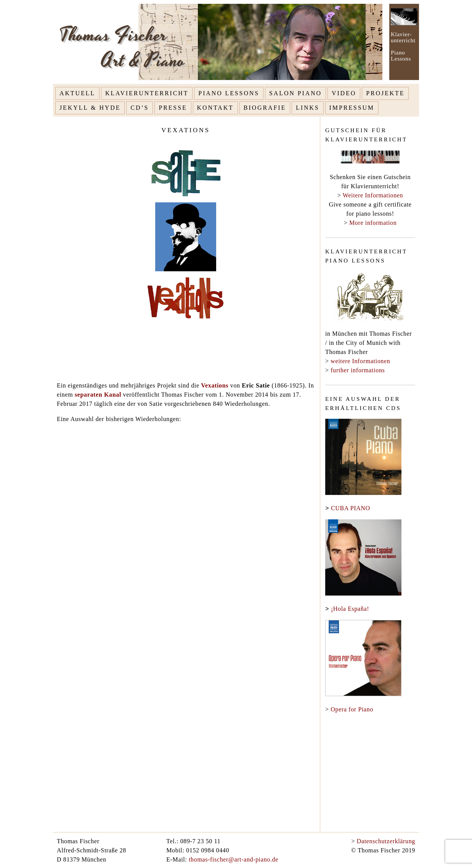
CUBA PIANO (351, 508)
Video (344, 93)
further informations (358, 370)
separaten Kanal (98, 395)
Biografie (265, 108)
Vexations (216, 385)
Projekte (385, 93)
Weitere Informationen (373, 195)
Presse (173, 108)
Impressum (352, 108)
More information (373, 223)
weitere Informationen (360, 361)
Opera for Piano (352, 709)
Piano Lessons (229, 93)
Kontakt (215, 108)
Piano (398, 53)
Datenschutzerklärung (386, 841)
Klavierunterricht (147, 93)
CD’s (140, 108)
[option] (291, 42)
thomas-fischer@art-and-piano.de (234, 859)
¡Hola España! (350, 609)
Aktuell (77, 93)
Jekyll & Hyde (90, 108)
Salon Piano (295, 93)
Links (308, 108)
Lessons (401, 59)
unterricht (403, 40)
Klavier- (401, 34)
